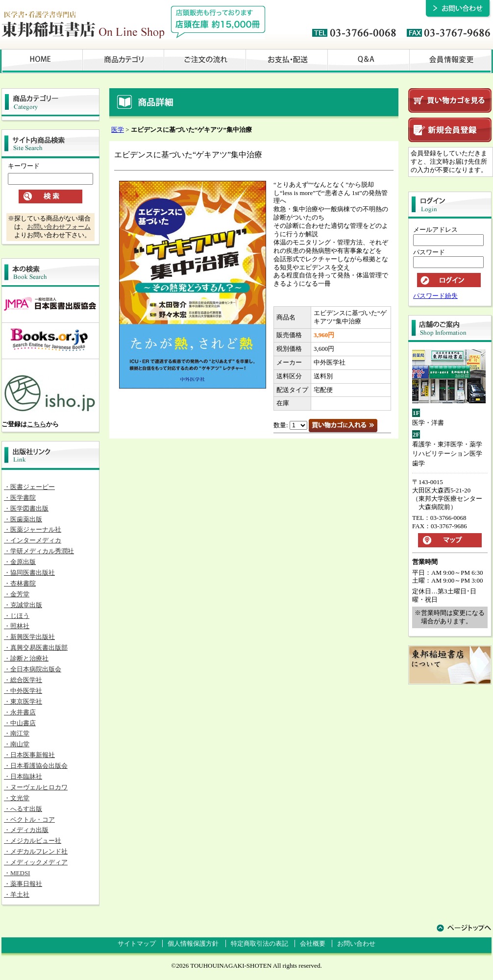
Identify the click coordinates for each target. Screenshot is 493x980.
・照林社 (17, 626)
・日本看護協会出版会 (36, 766)
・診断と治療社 (26, 658)
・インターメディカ (33, 540)
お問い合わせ (356, 943)
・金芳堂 (17, 594)
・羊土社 (17, 894)
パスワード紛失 (435, 296)
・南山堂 (17, 744)
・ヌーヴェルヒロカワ (36, 787)
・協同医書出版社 (29, 573)
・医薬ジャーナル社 (33, 529)
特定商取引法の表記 (259, 943)
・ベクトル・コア (29, 820)
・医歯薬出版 (23, 519)
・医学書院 (20, 498)
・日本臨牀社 (23, 776)
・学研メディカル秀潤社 (39, 551)
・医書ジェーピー (29, 487)
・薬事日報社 (23, 884)
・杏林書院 (20, 583)
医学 (118, 130)
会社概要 (313, 943)
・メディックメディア (36, 862)
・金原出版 (20, 562)
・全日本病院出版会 (33, 669)
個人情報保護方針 (193, 943)
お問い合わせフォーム (59, 227)
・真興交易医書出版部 (36, 648)
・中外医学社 (23, 691)
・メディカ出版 (26, 830)
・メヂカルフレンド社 (36, 851)
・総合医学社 (23, 680)
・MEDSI (17, 873)
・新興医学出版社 (29, 637)
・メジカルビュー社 (33, 841)
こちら (37, 424)
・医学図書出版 (26, 508)
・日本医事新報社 (29, 755)
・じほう (17, 616)
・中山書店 (20, 723)
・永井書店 (20, 712)
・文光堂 (17, 798)
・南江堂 (17, 733)
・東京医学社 (23, 701)
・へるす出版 (23, 809)
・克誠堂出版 (23, 605)
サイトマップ (137, 943)
